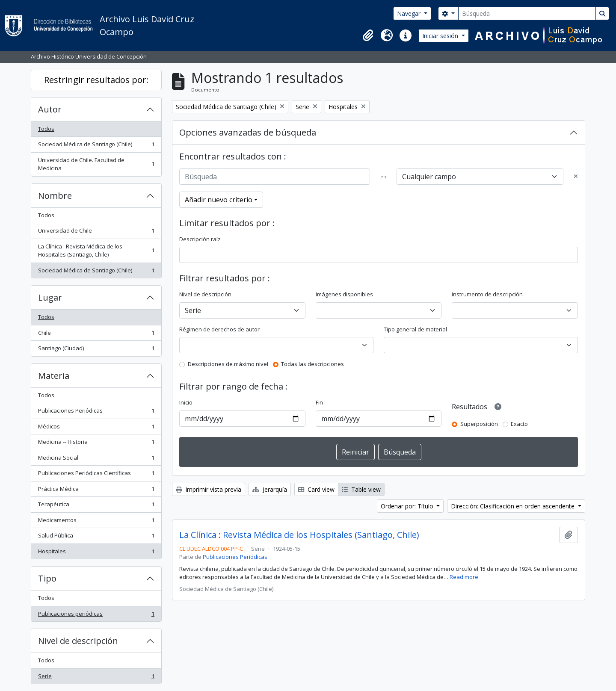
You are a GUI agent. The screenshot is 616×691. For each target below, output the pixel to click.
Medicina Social (96, 459)
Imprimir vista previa (209, 489)
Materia (54, 376)
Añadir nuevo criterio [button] (219, 200)
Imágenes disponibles (344, 294)
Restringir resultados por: (96, 80)
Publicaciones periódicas (96, 616)
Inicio (186, 402)
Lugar (50, 297)
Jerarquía (270, 489)
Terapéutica (96, 506)
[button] (368, 35)
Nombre (55, 196)
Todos (46, 129)
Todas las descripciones (312, 364)
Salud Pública (96, 537)
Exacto (519, 424)
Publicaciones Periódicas (96, 412)
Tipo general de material (415, 329)
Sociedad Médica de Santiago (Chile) (96, 146)
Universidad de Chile (96, 232)
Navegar (410, 13)
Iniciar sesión (441, 36)
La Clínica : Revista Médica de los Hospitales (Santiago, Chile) (96, 251)
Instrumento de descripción (487, 294)
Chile (96, 335)
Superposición (479, 424)
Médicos (96, 428)
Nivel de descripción (78, 641)
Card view (316, 489)
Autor (50, 109)
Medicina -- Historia (96, 444)
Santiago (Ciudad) (96, 350)
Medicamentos (96, 522)
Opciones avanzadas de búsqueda (248, 132)
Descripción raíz (200, 239)
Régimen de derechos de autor (219, 329)
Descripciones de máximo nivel (228, 364)
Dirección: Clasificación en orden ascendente (514, 506)
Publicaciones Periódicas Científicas (96, 475)
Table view (361, 489)
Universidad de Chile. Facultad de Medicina (96, 164)
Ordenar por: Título (408, 506)
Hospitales (96, 553)
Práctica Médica (96, 491)
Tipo (47, 578)
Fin (319, 402)
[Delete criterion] (576, 177)
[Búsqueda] (527, 13)
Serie (96, 678)
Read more (464, 577)
